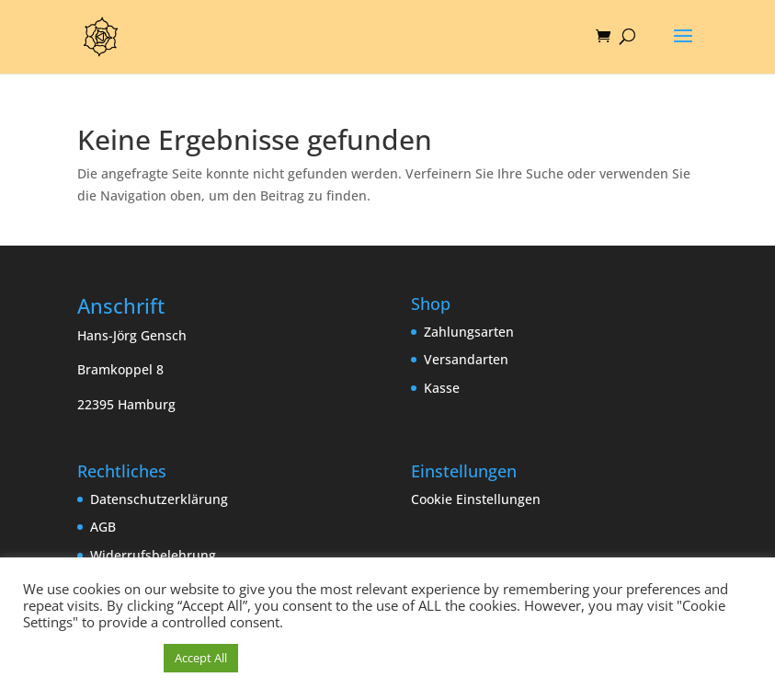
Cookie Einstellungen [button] (476, 499)
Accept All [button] (201, 658)
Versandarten (466, 359)
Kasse (442, 388)
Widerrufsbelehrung (153, 555)
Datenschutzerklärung (159, 499)
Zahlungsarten (469, 332)
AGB (103, 527)
